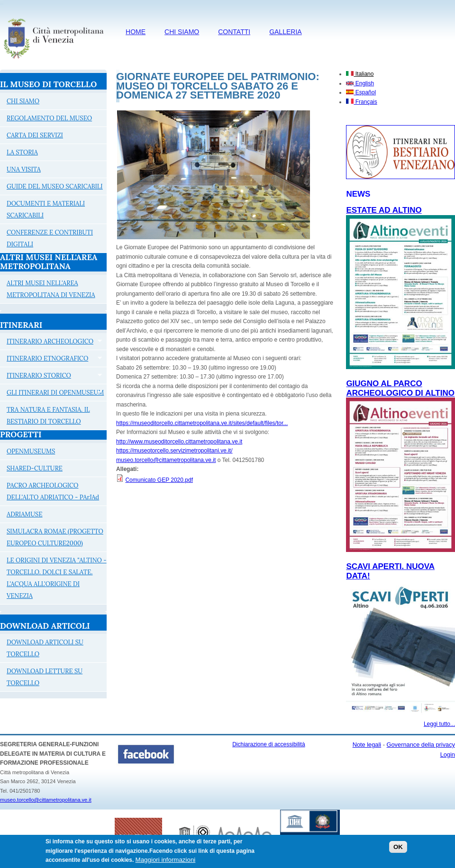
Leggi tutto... (439, 724)
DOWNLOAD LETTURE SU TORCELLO (45, 677)
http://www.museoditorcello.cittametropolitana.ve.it (179, 442)
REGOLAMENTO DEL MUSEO (49, 118)
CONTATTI (234, 32)
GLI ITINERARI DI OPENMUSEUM (52, 394)
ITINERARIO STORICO (51, 377)
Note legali (367, 745)
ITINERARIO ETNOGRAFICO (51, 360)
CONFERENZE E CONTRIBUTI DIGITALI (50, 238)
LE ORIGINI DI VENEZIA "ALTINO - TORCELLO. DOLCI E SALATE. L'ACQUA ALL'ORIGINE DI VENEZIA (57, 578)
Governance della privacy (421, 745)
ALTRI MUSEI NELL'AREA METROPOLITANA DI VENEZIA (51, 289)
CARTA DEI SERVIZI (35, 135)
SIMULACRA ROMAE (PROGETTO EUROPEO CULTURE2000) (55, 537)
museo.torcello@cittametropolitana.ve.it (166, 460)
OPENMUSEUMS (31, 451)
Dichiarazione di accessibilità (268, 744)
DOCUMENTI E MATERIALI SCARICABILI (46, 209)
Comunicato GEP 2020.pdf (159, 480)
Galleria (285, 32)
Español (361, 92)
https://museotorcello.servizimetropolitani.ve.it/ (174, 451)
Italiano (360, 74)
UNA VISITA (24, 169)
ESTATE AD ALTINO (384, 210)
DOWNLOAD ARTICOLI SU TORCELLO (45, 648)
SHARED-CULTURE (35, 468)
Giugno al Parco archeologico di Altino (400, 388)
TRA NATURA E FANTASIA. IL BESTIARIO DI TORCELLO (48, 416)
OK (398, 849)
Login (448, 755)
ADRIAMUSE (25, 514)
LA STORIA (22, 152)
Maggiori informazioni (166, 862)
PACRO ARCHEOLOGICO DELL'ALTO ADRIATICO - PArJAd (53, 491)
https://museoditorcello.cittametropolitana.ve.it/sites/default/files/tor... (202, 423)
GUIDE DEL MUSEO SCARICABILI (55, 186)
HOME (136, 32)
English (360, 83)
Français (361, 102)
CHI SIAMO (182, 32)
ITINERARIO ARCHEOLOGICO (51, 343)
